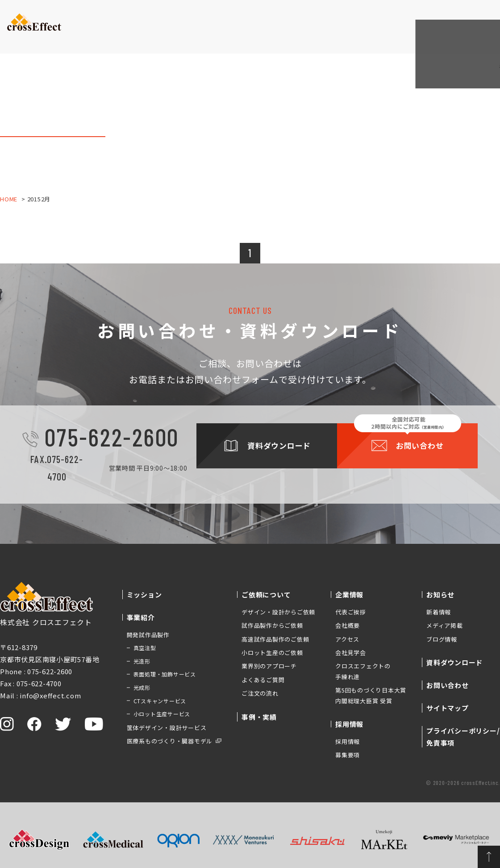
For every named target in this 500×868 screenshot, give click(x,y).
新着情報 (439, 612)
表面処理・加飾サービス (165, 674)
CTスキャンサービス (160, 701)
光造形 (142, 661)
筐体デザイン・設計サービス (167, 728)
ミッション (87, 33)
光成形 (142, 687)
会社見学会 (351, 653)
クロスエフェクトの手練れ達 (363, 671)
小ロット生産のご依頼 (272, 653)
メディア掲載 (445, 625)
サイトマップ (448, 708)
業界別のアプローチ (269, 666)
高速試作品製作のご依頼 (275, 639)
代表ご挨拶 (351, 612)
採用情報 (348, 741)
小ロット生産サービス (162, 714)
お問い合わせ (471, 18)
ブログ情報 (442, 639)
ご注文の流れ (260, 693)
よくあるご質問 (263, 680)
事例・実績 (235, 33)
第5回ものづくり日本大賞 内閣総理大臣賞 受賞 (371, 695)
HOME (9, 199)
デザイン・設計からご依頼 (278, 612)
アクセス (347, 639)
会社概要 (348, 625)
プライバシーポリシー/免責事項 (463, 737)
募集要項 (348, 755)
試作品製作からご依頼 (272, 625)
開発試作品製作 (148, 635)
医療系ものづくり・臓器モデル (170, 741)
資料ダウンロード (413, 18)
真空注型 (145, 648)
